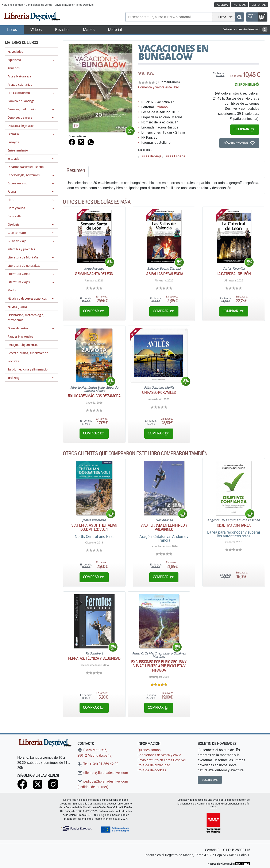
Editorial (259, 5)
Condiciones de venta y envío (159, 755)
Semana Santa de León (94, 274)
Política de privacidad (154, 765)
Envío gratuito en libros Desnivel (74, 5)
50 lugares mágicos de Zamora (94, 396)
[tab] (76, 171)
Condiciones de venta (39, 5)
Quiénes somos (13, 5)
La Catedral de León (234, 274)
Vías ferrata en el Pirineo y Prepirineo (164, 527)
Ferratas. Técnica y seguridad (94, 658)
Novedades (15, 52)
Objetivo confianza (234, 525)
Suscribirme (210, 780)
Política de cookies (152, 770)
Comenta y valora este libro (159, 87)
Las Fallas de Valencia (164, 274)
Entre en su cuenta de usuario (245, 29)
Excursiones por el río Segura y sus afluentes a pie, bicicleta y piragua (159, 666)
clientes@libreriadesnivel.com (103, 773)
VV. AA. (146, 73)
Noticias (240, 5)
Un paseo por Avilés (159, 392)
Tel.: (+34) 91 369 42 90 (98, 764)
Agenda (222, 5)
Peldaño (162, 107)
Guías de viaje (151, 156)
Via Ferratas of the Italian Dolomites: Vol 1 (94, 527)
